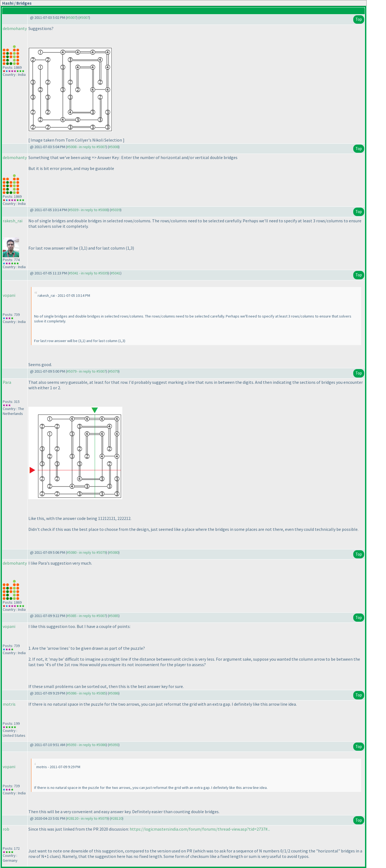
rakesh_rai (13, 221)
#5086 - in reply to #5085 (86, 693)
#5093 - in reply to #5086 (86, 745)
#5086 (114, 693)
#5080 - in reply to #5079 (86, 552)
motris (9, 704)
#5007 (72, 17)
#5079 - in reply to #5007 (86, 371)
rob (6, 829)
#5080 (114, 552)
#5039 (116, 210)
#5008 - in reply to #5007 (86, 147)
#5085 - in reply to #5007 (86, 616)
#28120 (117, 818)
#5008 (114, 147)
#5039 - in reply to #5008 (88, 210)
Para (7, 382)
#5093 (114, 745)
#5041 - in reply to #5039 (88, 273)
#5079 (114, 371)
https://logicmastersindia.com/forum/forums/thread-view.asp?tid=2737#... (200, 829)
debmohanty (15, 28)
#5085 (114, 616)
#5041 (116, 273)
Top (359, 19)
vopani (9, 295)
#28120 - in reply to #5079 (87, 818)
